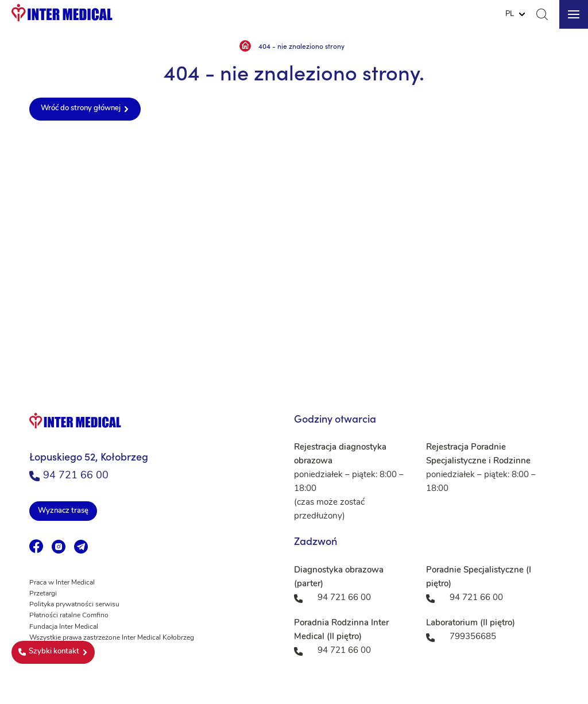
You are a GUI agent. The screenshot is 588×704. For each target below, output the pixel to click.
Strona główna (245, 46)
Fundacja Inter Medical (64, 627)
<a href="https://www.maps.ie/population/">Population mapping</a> (294, 258)
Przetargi (43, 594)
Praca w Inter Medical (62, 583)
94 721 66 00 (69, 476)
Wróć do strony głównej (81, 108)
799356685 (473, 637)
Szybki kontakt (49, 652)
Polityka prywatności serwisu (74, 605)
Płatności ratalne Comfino (69, 616)
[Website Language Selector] (515, 14)
